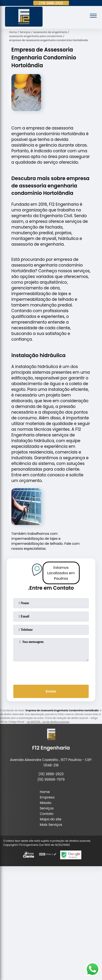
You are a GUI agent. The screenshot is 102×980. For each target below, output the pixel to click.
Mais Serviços (51, 825)
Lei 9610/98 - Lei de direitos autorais (48, 722)
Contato (46, 814)
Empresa (47, 797)
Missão (46, 803)
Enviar (51, 691)
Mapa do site (51, 819)
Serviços (47, 808)
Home (45, 792)
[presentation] (51, 672)
